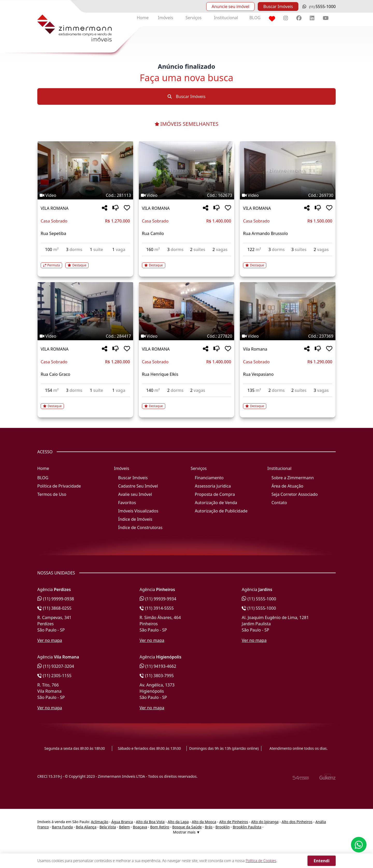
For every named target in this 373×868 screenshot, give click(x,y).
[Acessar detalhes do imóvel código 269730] (288, 262)
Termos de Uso (52, 494)
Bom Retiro (160, 827)
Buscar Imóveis (278, 6)
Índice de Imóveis (135, 519)
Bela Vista (108, 827)
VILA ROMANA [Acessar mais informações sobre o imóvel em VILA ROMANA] (55, 208)
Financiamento (209, 478)
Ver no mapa (50, 640)
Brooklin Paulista (247, 827)
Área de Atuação (287, 486)
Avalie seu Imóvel (135, 494)
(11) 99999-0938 (56, 599)
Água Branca (122, 822)
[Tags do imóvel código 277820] (187, 336)
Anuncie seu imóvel (230, 6)
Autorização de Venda (216, 503)
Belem (125, 827)
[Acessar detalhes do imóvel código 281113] (85, 262)
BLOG (255, 18)
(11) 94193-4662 (158, 666)
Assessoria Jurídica (213, 486)
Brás (209, 827)
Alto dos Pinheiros (297, 822)
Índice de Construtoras (140, 527)
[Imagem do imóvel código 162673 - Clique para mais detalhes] (187, 170)
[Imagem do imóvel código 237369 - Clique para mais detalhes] (288, 311)
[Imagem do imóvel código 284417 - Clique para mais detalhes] (85, 311)
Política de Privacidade (59, 486)
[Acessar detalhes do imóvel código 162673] (187, 262)
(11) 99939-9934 (158, 599)
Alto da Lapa (178, 822)
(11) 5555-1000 (259, 599)
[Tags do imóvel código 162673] (187, 195)
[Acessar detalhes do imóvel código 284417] (85, 403)
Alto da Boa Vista (150, 822)
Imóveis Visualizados (138, 511)
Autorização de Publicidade (221, 511)
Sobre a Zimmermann (293, 478)
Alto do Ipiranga (265, 822)
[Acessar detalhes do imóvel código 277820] (187, 403)
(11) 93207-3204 (56, 666)
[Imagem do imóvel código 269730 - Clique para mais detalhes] (288, 170)
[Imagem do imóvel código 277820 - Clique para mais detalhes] (187, 311)
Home (143, 18)
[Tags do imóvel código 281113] (85, 195)
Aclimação (100, 822)
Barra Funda (62, 827)
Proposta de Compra (215, 494)
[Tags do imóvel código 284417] (85, 336)
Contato (279, 503)
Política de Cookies (261, 861)
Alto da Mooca (204, 822)
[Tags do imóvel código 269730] (288, 195)
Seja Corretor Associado (295, 494)
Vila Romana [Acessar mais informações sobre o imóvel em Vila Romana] (255, 349)
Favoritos (127, 503)
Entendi (322, 861)
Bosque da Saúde (187, 827)
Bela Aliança (86, 827)
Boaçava (140, 827)
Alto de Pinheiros (234, 822)
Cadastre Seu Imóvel (138, 486)
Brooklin (223, 827)
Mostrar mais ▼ (187, 832)
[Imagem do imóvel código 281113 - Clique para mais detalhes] (85, 170)
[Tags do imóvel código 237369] (288, 336)
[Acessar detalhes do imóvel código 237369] (288, 403)
